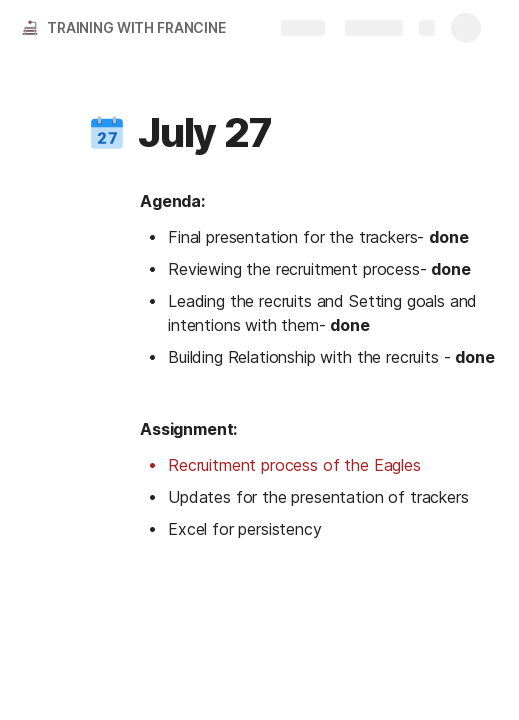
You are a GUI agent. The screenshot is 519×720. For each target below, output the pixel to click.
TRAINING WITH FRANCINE (136, 27)
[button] (107, 133)
